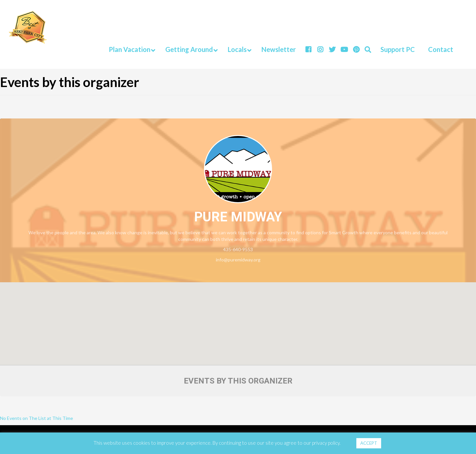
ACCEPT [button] (369, 443)
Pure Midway (238, 217)
